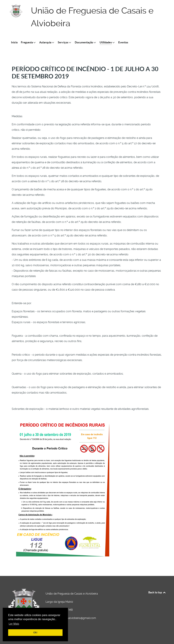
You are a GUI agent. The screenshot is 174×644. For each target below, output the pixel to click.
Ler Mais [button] (14, 624)
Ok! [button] (35, 632)
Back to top (157, 592)
